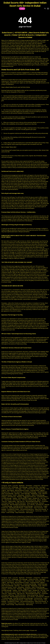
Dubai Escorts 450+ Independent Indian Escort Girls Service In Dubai (25, 4)
